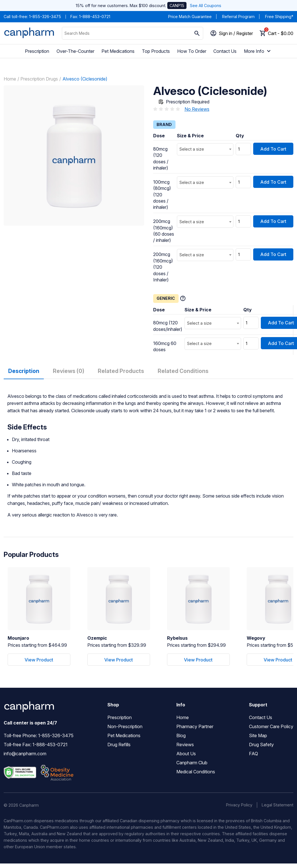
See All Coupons (206, 6)
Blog (181, 735)
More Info (258, 51)
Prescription (37, 51)
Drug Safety (261, 745)
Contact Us (225, 51)
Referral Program (238, 17)
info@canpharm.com (25, 754)
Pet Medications (118, 51)
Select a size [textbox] (192, 149)
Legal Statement (278, 805)
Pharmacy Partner (195, 726)
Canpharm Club (192, 763)
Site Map (258, 735)
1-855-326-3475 (45, 17)
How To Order (192, 51)
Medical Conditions (196, 772)
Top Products (156, 51)
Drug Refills (119, 745)
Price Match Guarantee (190, 17)
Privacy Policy (239, 805)
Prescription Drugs (39, 79)
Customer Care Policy (271, 726)
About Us (186, 754)
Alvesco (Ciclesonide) (85, 79)
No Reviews (197, 109)
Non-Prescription (125, 726)
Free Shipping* (279, 17)
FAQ (253, 754)
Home (10, 79)
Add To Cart (273, 149)
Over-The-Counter (75, 51)
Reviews (185, 745)
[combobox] (205, 149)
